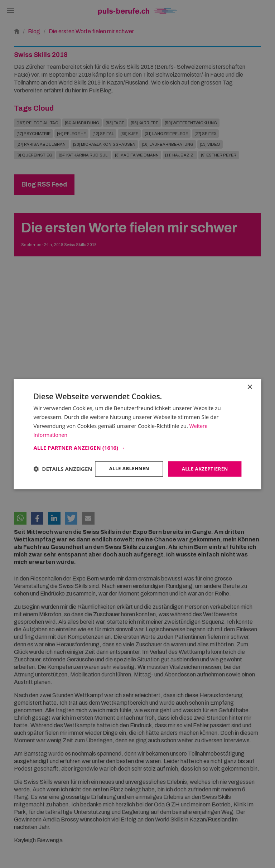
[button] (137, 442)
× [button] (250, 381)
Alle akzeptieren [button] (203, 463)
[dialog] (137, 434)
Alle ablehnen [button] (125, 463)
